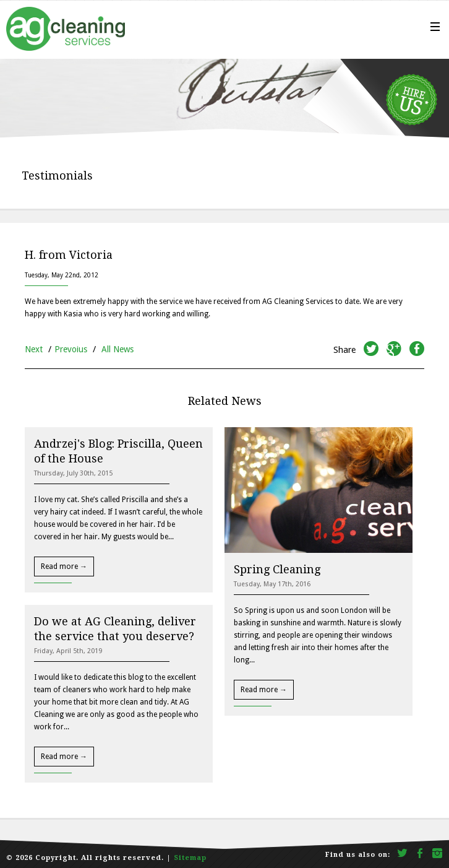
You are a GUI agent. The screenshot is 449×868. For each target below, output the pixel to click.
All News (118, 349)
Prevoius (71, 349)
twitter (371, 350)
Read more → (64, 566)
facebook (417, 350)
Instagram (438, 854)
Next (34, 349)
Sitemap (190, 858)
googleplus (394, 350)
